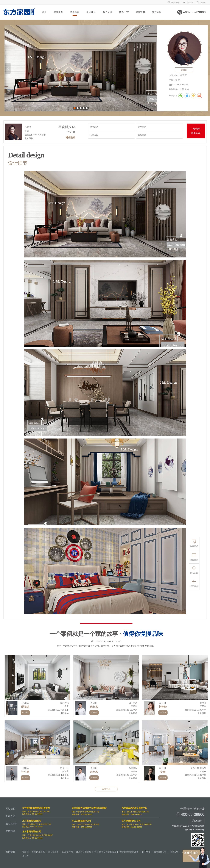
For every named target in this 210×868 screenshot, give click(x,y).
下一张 (154, 68)
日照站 (201, 3)
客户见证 (107, 12)
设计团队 (91, 12)
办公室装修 (53, 852)
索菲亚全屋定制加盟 (129, 852)
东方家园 (157, 12)
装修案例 (75, 12)
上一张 (8, 68)
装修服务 (58, 12)
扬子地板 (146, 852)
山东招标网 (67, 852)
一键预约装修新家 (196, 131)
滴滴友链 (174, 852)
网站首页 (11, 809)
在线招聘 (11, 831)
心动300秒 (173, 3)
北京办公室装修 (84, 852)
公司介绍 (11, 816)
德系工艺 (124, 12)
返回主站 (188, 3)
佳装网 (25, 852)
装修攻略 (140, 12)
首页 (44, 12)
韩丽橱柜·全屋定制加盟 (105, 852)
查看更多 (106, 789)
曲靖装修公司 (160, 852)
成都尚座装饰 (38, 852)
